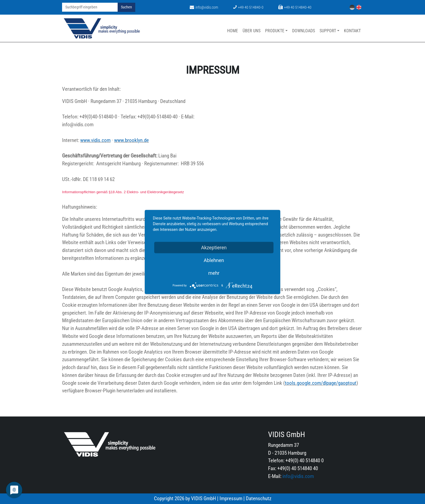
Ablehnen (214, 260)
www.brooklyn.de (131, 140)
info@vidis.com (204, 7)
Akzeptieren (214, 248)
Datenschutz (259, 498)
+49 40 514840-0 (248, 7)
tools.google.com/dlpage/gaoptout (321, 383)
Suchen (126, 7)
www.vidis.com (95, 140)
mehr (214, 273)
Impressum (231, 498)
